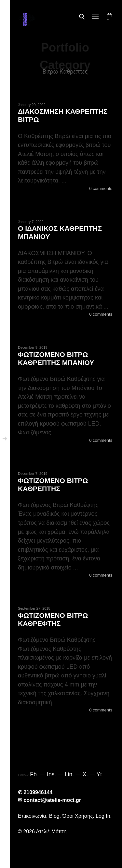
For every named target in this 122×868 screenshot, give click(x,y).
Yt (100, 774)
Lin (69, 774)
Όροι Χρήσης (78, 816)
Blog (54, 816)
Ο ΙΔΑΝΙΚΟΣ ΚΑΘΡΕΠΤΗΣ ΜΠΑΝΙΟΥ (60, 232)
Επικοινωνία (32, 816)
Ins (52, 774)
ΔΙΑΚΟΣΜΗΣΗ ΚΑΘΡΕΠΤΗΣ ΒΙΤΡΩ (63, 115)
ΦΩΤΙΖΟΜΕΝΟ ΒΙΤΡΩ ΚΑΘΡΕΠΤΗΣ (53, 485)
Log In (103, 816)
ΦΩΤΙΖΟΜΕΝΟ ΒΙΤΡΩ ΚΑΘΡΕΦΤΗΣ (53, 619)
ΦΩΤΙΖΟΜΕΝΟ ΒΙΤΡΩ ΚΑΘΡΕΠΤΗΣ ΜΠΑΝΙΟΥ (56, 358)
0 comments (101, 188)
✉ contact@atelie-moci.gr (49, 800)
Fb (34, 774)
